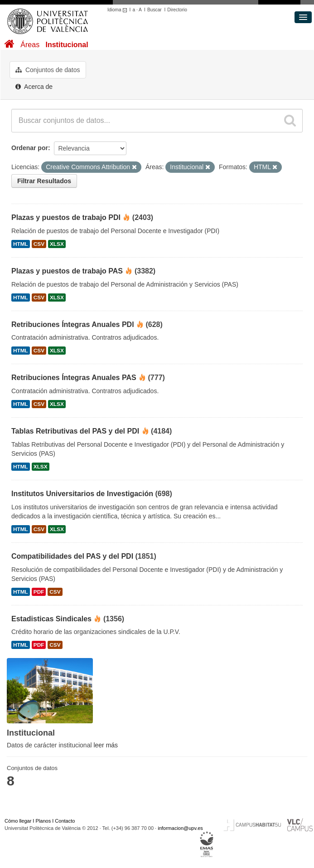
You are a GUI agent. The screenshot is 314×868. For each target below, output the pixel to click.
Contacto (65, 821)
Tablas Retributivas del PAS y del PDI (75, 431)
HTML (21, 244)
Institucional (67, 45)
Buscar (155, 10)
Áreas (30, 45)
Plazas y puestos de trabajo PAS (67, 271)
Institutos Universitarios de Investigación (82, 494)
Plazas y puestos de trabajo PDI (66, 217)
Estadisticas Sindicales (51, 619)
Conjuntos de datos (48, 70)
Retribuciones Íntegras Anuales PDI (73, 324)
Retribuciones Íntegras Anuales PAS (74, 378)
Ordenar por (30, 148)
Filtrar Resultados (44, 181)
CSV (39, 244)
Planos (43, 821)
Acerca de (34, 87)
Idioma (118, 10)
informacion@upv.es (180, 828)
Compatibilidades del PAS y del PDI (72, 556)
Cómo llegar (18, 821)
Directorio (177, 10)
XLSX (57, 244)
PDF (39, 592)
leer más (106, 745)
